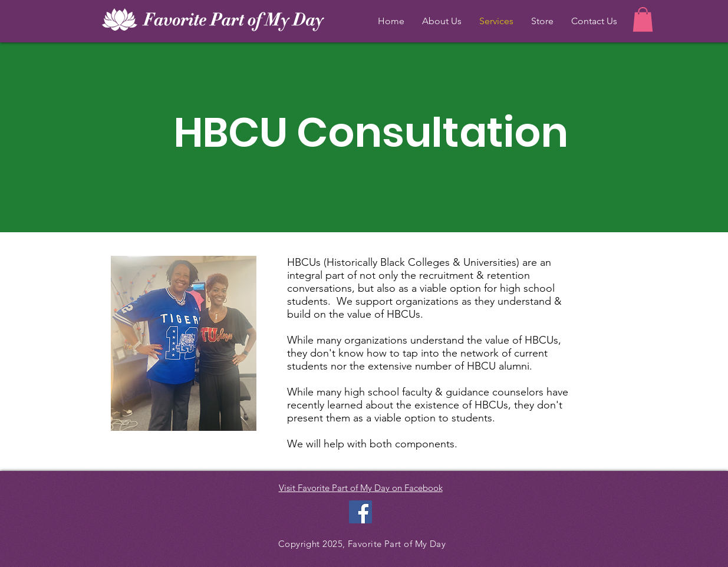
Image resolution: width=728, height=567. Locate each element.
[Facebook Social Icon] (360, 512)
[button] (643, 19)
